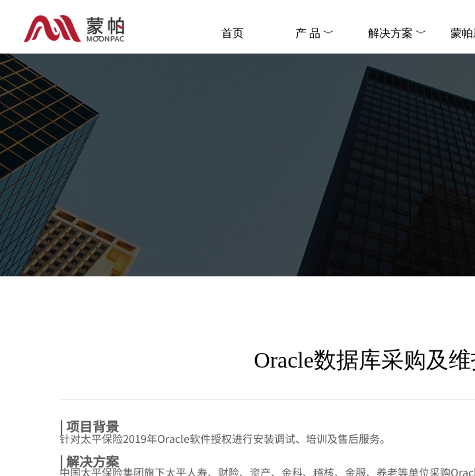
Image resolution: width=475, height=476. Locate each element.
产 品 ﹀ (315, 33)
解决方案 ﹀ (397, 33)
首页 (233, 33)
